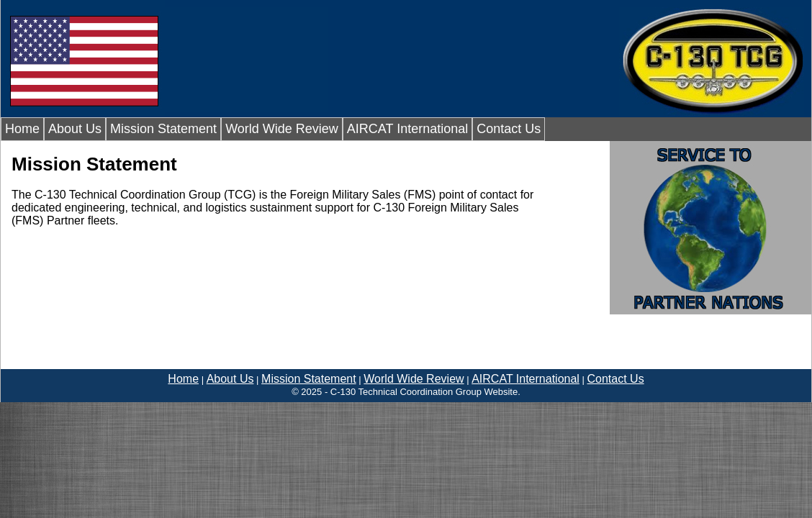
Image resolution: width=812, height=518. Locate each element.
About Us (75, 129)
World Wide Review (282, 129)
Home (22, 129)
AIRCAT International (407, 129)
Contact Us (509, 129)
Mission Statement (163, 129)
